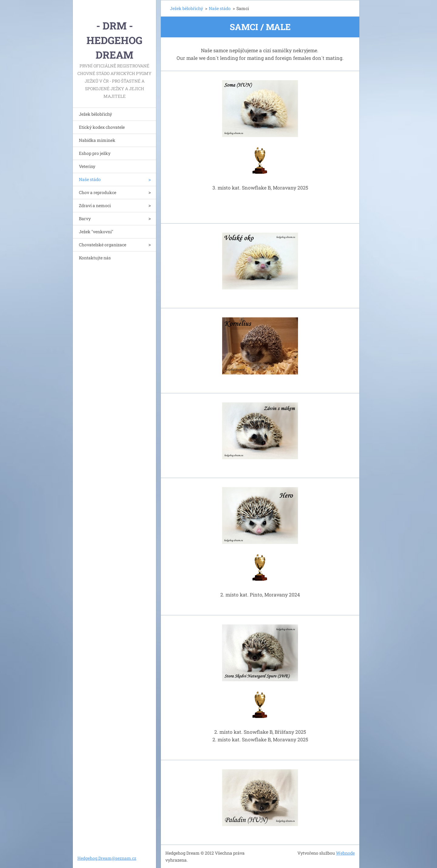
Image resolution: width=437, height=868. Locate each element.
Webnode (345, 853)
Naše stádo (90, 179)
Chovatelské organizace (103, 245)
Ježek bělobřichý (95, 114)
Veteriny (87, 166)
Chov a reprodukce (98, 192)
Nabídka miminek (97, 140)
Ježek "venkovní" (96, 232)
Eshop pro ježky (95, 153)
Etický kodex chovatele (102, 127)
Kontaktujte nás (95, 258)
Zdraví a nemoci (95, 205)
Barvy (85, 219)
